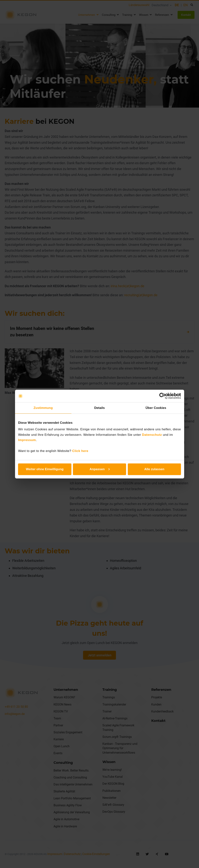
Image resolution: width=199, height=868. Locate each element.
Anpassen (100, 469)
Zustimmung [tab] (43, 408)
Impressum (27, 440)
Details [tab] (100, 408)
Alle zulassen (154, 469)
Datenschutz (152, 435)
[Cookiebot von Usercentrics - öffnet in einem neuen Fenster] (165, 396)
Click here (80, 451)
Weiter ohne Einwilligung (45, 469)
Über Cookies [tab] (156, 408)
